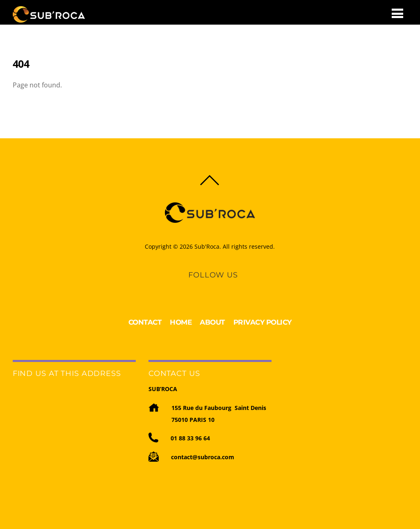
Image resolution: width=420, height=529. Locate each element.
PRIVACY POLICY (262, 322)
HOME (181, 322)
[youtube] (219, 286)
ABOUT (212, 322)
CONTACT (145, 322)
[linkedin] (205, 286)
